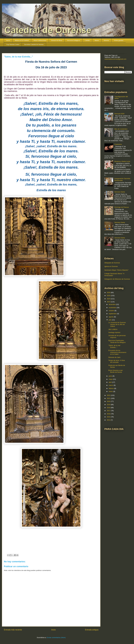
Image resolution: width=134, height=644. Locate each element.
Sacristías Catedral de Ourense (34, 44)
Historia (106, 40)
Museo (97, 40)
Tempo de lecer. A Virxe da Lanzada (117, 361)
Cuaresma (118, 144)
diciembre (112, 304)
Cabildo (87, 40)
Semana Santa (120, 192)
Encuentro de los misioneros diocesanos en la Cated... (117, 352)
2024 (109, 299)
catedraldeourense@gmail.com (115, 59)
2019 (109, 405)
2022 (109, 395)
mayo (111, 379)
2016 (109, 414)
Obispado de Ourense (112, 263)
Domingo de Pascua (122, 207)
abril (110, 382)
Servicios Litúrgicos (74, 40)
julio (110, 320)
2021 (109, 398)
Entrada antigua (92, 630)
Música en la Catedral (22, 40)
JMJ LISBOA (113, 329)
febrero (112, 388)
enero (111, 391)
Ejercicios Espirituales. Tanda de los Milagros (117, 341)
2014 (109, 420)
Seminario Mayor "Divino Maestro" (116, 270)
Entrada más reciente (13, 630)
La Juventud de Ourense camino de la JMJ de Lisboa (117, 324)
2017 (109, 411)
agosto (111, 317)
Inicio (8, 40)
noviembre (113, 308)
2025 (109, 296)
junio (111, 376)
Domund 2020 (119, 114)
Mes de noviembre (121, 129)
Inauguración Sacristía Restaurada (122, 179)
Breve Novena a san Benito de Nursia (115, 371)
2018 (109, 408)
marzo (111, 385)
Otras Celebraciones (40, 40)
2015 (109, 417)
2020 (109, 401)
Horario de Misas (57, 40)
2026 (109, 293)
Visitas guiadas (119, 40)
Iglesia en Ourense (111, 266)
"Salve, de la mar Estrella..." (114, 346)
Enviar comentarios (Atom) (56, 638)
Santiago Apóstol (114, 332)
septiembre (113, 314)
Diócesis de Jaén (114, 357)
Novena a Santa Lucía (122, 161)
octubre (112, 311)
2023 (109, 302)
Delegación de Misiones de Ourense (117, 279)
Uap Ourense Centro (13, 44)
